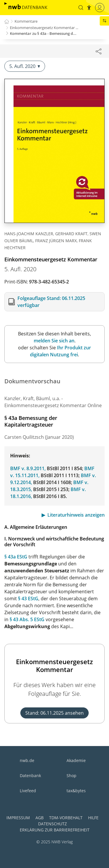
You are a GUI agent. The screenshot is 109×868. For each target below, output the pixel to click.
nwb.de (27, 760)
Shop (72, 776)
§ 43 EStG (28, 599)
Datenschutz (52, 824)
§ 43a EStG (16, 557)
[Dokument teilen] (99, 51)
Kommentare (26, 21)
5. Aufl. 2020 (25, 66)
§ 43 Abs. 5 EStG (27, 619)
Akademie (76, 760)
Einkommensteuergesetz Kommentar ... (44, 28)
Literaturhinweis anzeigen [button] (76, 515)
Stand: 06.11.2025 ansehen (54, 713)
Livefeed (28, 791)
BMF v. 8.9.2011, (28, 468)
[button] (81, 8)
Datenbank (30, 776)
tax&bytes (76, 791)
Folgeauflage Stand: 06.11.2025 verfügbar (51, 302)
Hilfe (93, 818)
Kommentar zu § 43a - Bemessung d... (43, 33)
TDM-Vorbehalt (66, 818)
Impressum (18, 818)
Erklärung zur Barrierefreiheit (55, 830)
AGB (40, 818)
